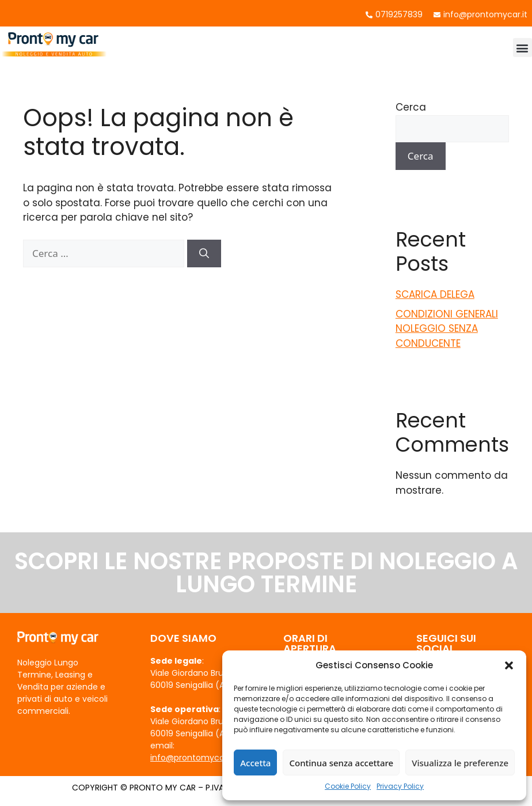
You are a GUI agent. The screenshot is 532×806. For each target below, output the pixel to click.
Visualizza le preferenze (460, 763)
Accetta (255, 763)
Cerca (411, 107)
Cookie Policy (348, 786)
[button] (509, 665)
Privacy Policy (400, 786)
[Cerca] (204, 253)
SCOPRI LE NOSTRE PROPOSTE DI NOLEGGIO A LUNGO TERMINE (266, 573)
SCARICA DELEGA (435, 294)
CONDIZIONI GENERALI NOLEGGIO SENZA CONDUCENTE (447, 329)
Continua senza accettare (341, 763)
